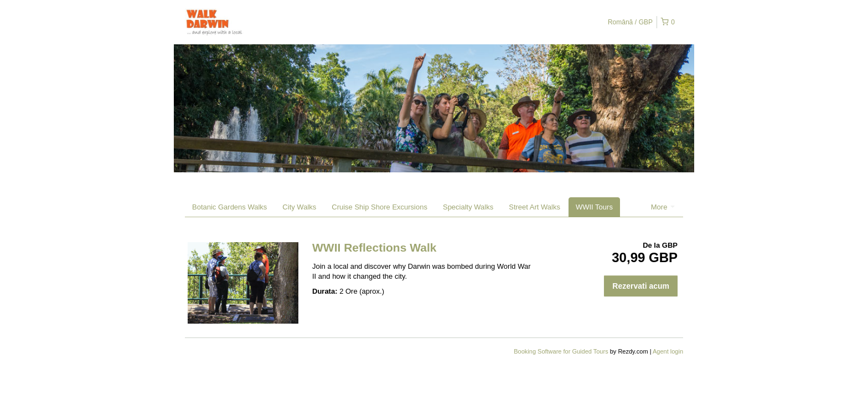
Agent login (668, 351)
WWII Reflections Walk (374, 247)
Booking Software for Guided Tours (562, 351)
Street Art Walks (534, 207)
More (663, 207)
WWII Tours (594, 207)
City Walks (299, 207)
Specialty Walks (468, 207)
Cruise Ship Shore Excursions (379, 207)
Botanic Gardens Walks (229, 207)
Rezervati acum (641, 286)
